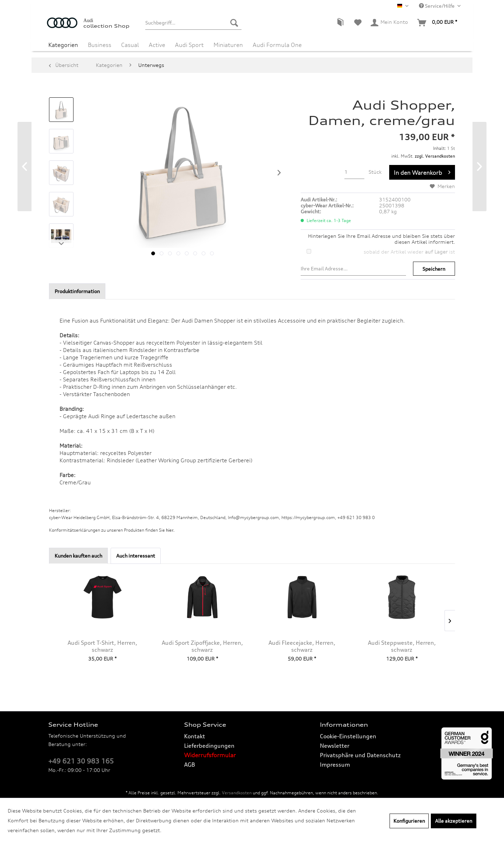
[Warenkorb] (437, 23)
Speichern (434, 269)
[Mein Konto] (390, 23)
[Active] (157, 45)
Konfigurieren (409, 821)
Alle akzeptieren (454, 821)
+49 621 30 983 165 (81, 761)
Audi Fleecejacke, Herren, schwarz (302, 646)
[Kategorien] (63, 45)
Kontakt (195, 736)
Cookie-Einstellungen (348, 736)
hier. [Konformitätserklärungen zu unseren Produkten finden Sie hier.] (170, 530)
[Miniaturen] (228, 45)
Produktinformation (77, 291)
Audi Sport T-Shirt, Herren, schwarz (102, 646)
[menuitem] (193, 23)
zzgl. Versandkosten (435, 156)
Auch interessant (136, 556)
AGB (190, 765)
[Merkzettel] (358, 23)
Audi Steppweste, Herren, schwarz (402, 646)
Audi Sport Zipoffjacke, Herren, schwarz (202, 646)
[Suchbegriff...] (193, 23)
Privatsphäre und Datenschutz (360, 755)
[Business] (100, 45)
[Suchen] (234, 23)
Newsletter (335, 746)
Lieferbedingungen (209, 746)
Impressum (335, 765)
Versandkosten (237, 793)
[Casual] (130, 45)
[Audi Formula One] (277, 45)
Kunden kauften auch (78, 556)
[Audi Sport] (189, 45)
